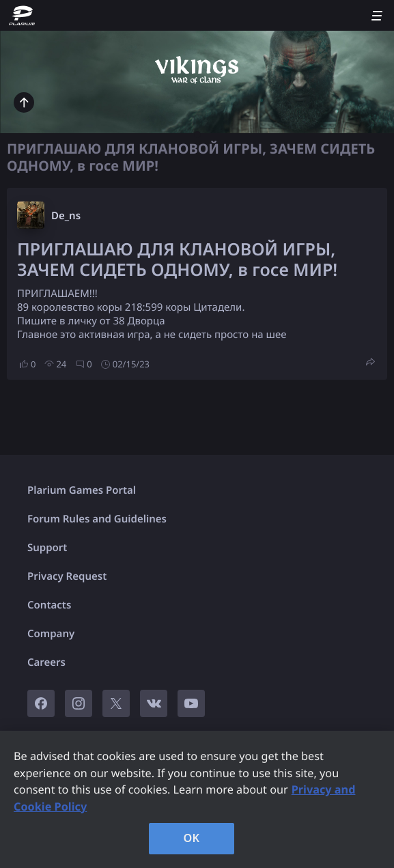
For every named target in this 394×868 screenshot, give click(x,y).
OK (192, 838)
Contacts (49, 605)
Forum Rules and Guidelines (97, 519)
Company (51, 634)
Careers (46, 662)
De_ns (66, 216)
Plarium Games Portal (82, 490)
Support (47, 548)
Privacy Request (67, 576)
